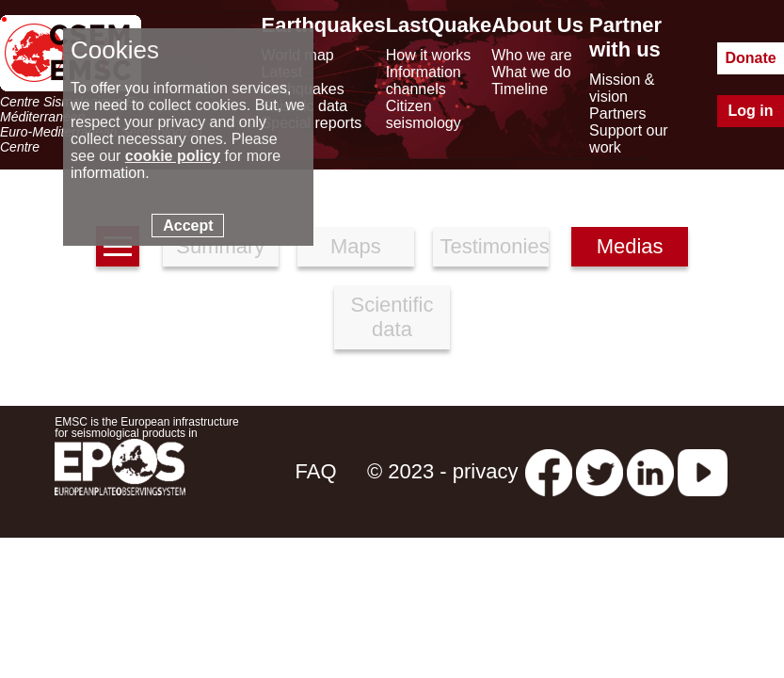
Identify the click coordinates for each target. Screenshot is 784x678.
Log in (751, 111)
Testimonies (495, 246)
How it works (429, 55)
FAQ (316, 471)
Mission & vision (622, 88)
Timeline (520, 89)
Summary (220, 246)
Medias (630, 246)
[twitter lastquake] (600, 471)
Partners (617, 113)
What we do (531, 72)
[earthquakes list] (118, 246)
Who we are (531, 55)
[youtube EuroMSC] (703, 471)
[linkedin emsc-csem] (650, 471)
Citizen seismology (424, 114)
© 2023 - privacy (443, 471)
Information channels (424, 81)
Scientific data (392, 317)
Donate (750, 58)
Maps (356, 246)
